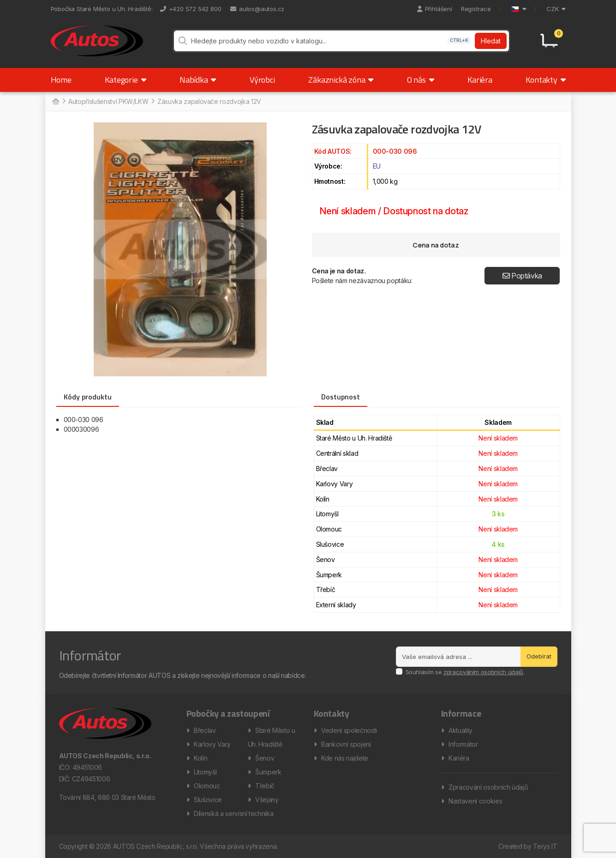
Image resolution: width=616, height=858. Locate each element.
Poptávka (523, 276)
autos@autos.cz (257, 9)
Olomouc (207, 786)
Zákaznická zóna (341, 80)
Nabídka (198, 80)
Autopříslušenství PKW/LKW (108, 101)
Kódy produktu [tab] (88, 397)
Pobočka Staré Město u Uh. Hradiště (101, 9)
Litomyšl (205, 772)
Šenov (265, 758)
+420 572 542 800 (191, 9)
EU (377, 166)
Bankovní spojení (346, 744)
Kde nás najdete (345, 758)
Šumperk (268, 772)
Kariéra (480, 80)
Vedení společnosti (349, 730)
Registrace (476, 9)
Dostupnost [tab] (341, 397)
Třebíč (265, 786)
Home (61, 80)
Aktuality (461, 730)
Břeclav (205, 730)
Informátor (463, 744)
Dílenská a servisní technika (233, 813)
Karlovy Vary (212, 744)
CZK (556, 9)
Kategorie (125, 80)
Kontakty (545, 80)
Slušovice (208, 800)
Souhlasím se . (465, 672)
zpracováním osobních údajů (483, 672)
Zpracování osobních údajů (488, 787)
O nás (421, 80)
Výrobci (262, 80)
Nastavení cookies (475, 801)
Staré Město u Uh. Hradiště (272, 737)
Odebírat (539, 656)
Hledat (491, 41)
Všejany (267, 800)
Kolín (200, 758)
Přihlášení (435, 9)
